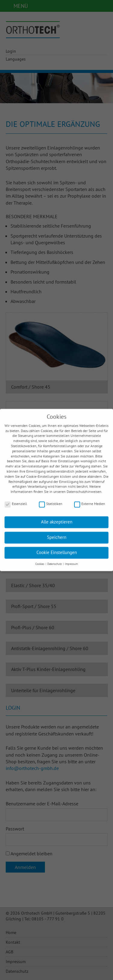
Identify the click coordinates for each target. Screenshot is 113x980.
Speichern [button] (57, 533)
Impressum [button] (71, 560)
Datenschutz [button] (55, 560)
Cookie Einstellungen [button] (57, 549)
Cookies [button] (40, 560)
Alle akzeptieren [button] (57, 518)
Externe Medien (90, 500)
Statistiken (51, 500)
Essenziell (16, 500)
